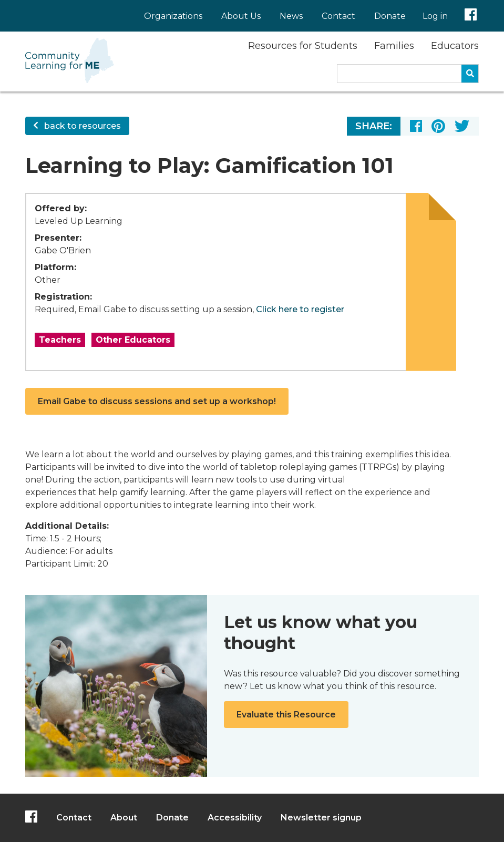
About (124, 818)
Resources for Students (303, 46)
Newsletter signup (321, 818)
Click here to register (300, 309)
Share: (374, 126)
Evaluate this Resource (286, 715)
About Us (241, 16)
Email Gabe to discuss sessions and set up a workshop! (157, 401)
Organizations (173, 16)
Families (394, 46)
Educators (455, 46)
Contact (338, 16)
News (291, 16)
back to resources (77, 126)
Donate (390, 16)
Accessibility (235, 818)
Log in (435, 16)
